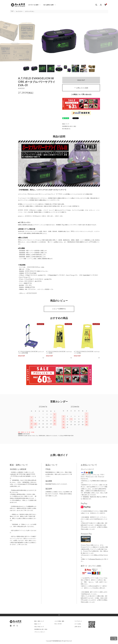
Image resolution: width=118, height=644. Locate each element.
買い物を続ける (66, 129)
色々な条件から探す (49, 5)
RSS (56, 624)
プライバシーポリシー (40, 632)
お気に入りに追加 (81, 88)
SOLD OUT (81, 80)
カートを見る (78, 624)
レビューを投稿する (59, 309)
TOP (12, 11)
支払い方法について (39, 627)
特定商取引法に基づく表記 (69, 126)
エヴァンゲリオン (30, 11)
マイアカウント (78, 621)
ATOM (60, 624)
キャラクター (19, 11)
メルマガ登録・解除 (59, 621)
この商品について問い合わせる (81, 95)
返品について (66, 124)
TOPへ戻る (59, 615)
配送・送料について (39, 621)
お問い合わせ (78, 627)
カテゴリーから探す (33, 5)
